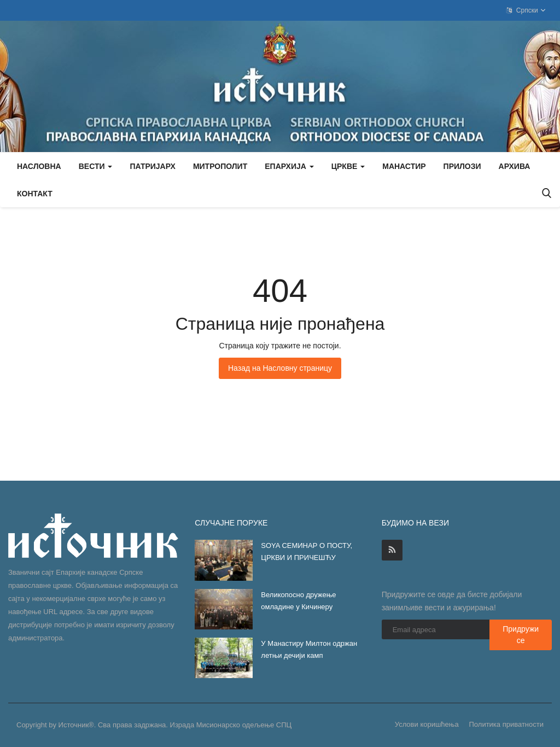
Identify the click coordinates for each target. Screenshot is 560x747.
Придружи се (521, 635)
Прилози (462, 166)
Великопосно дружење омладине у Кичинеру (298, 601)
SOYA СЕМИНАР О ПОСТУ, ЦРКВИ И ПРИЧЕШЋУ (307, 552)
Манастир (404, 166)
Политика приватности (506, 724)
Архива (515, 166)
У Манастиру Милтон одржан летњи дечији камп (309, 649)
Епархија (289, 166)
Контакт (35, 194)
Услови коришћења (427, 724)
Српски (526, 10)
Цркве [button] (348, 166)
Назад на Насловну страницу (280, 368)
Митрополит (220, 166)
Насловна (39, 166)
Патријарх (152, 166)
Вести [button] (96, 166)
